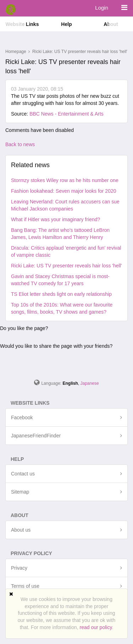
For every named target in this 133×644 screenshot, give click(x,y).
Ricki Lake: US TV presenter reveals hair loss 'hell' (66, 266)
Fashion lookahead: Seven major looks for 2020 (64, 191)
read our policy (96, 627)
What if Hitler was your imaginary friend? (56, 219)
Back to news (20, 144)
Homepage (16, 52)
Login (102, 8)
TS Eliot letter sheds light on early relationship (61, 294)
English (70, 383)
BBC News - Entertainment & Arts (66, 114)
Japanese (90, 383)
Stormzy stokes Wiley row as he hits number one (65, 180)
